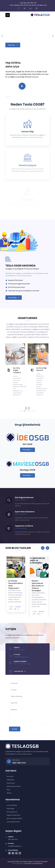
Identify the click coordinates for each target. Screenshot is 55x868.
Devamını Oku (17, 608)
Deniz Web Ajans (18, 864)
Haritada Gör (20, 671)
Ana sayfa (10, 776)
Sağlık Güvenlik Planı (13, 815)
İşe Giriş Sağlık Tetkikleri (14, 819)
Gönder (15, 729)
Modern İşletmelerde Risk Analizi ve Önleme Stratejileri (38, 586)
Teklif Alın (13, 45)
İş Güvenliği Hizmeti (13, 822)
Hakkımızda (10, 780)
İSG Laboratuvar (12, 812)
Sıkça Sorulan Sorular (14, 786)
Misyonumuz (11, 783)
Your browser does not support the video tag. (27, 36)
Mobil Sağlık (11, 809)
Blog (8, 790)
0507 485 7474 (19, 763)
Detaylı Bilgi (14, 298)
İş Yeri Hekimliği (12, 805)
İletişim (9, 793)
